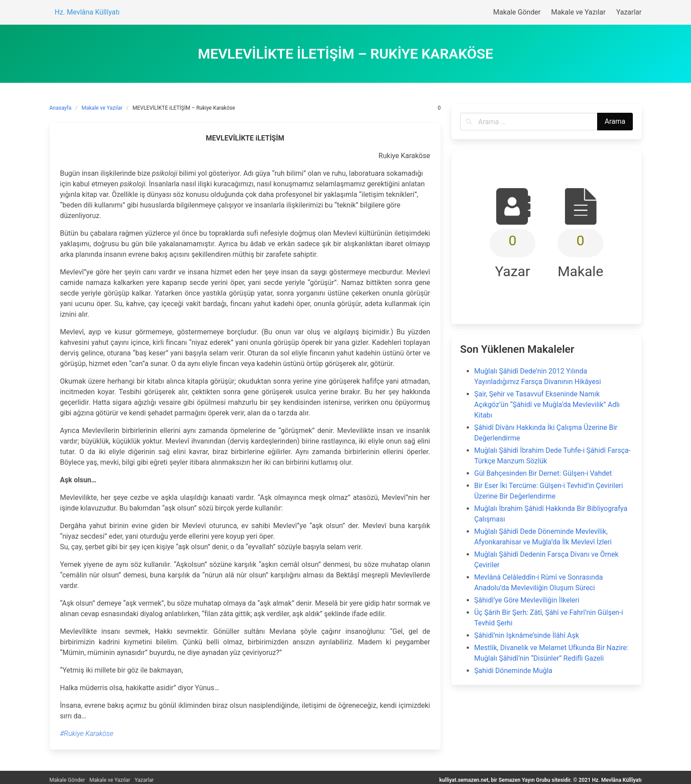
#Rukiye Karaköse (87, 734)
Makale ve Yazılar (102, 108)
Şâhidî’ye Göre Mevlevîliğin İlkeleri (527, 600)
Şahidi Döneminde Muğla (513, 671)
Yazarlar (144, 780)
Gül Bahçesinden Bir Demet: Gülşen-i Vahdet (543, 473)
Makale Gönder (67, 780)
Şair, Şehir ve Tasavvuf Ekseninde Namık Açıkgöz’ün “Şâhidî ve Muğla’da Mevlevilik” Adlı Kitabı (547, 405)
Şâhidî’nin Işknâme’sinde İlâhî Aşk (527, 635)
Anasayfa (60, 108)
